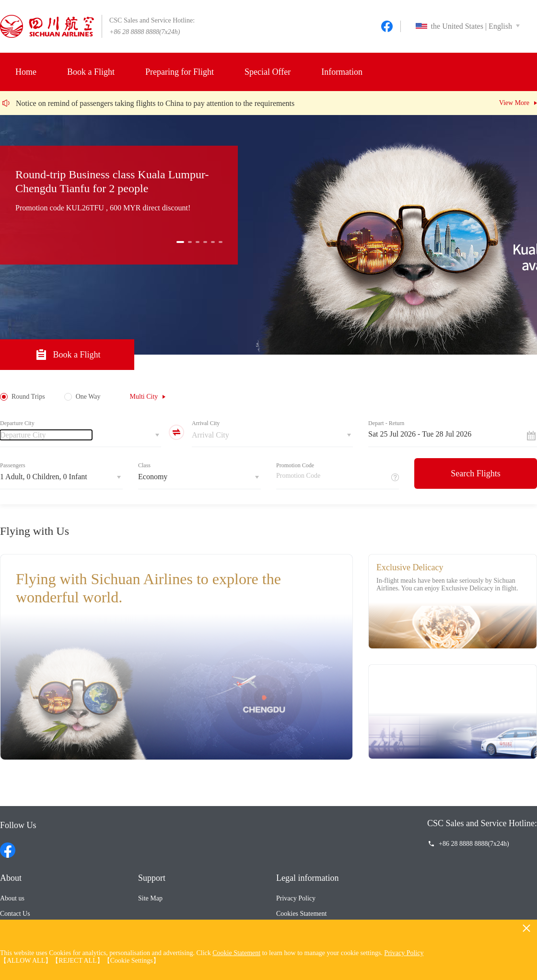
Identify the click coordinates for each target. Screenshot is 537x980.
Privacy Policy (296, 898)
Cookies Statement (301, 914)
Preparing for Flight (180, 72)
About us (12, 898)
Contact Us (15, 914)
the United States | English (464, 26)
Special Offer (268, 72)
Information (342, 72)
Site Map (150, 898)
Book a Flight (91, 72)
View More (514, 103)
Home (26, 72)
